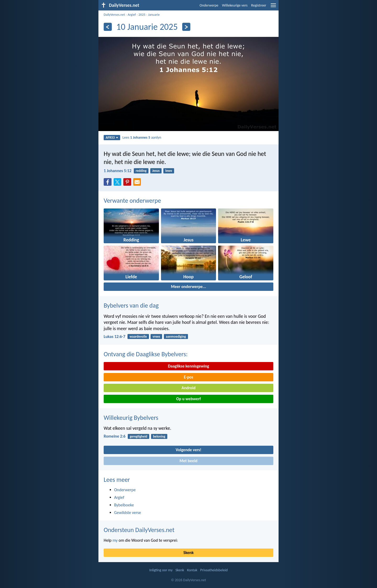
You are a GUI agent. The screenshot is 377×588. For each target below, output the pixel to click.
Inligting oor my (161, 570)
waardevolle (138, 337)
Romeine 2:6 (115, 436)
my (115, 540)
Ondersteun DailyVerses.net (139, 530)
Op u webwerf (188, 399)
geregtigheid (138, 436)
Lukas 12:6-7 (114, 337)
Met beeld (188, 461)
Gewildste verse (128, 513)
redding (141, 171)
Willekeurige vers (235, 5)
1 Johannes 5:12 (118, 171)
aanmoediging (176, 337)
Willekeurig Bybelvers (131, 418)
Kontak (192, 570)
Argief (132, 15)
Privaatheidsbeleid (214, 570)
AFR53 (112, 137)
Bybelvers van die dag (131, 305)
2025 (142, 15)
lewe (169, 171)
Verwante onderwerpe (132, 200)
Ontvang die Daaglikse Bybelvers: (146, 354)
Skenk (188, 553)
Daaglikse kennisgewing (188, 366)
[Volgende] (186, 27)
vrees (156, 337)
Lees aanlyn (142, 137)
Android (188, 388)
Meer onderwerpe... (188, 287)
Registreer (259, 5)
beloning (159, 436)
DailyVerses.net (114, 15)
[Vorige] (108, 27)
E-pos (188, 377)
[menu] (273, 7)
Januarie (154, 15)
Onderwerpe (209, 5)
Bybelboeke (124, 505)
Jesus (156, 171)
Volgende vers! (188, 450)
